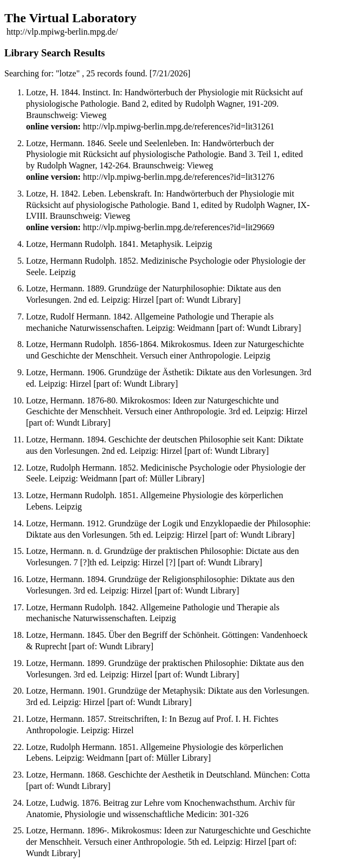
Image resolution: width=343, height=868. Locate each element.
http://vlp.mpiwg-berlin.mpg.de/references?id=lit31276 (179, 177)
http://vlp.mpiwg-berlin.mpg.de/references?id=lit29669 (179, 227)
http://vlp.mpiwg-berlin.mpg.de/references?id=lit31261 (179, 126)
